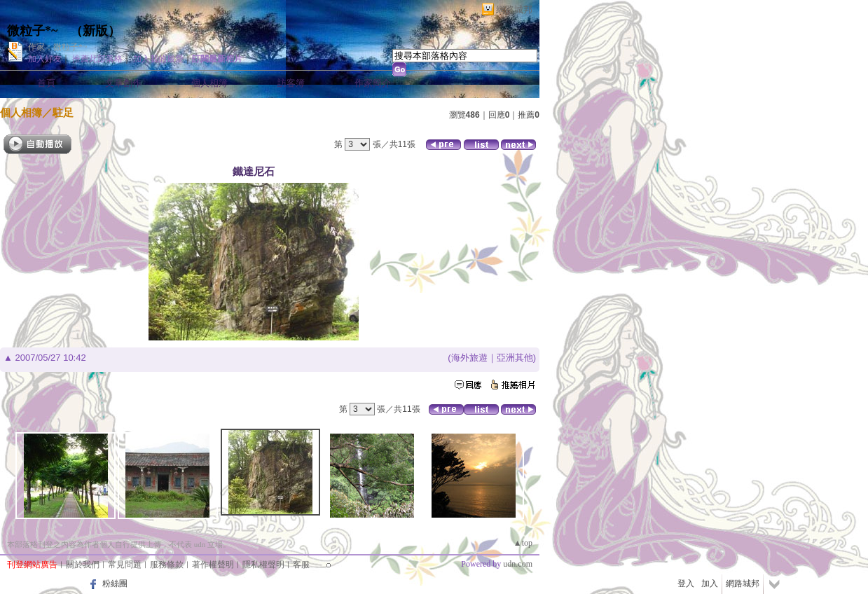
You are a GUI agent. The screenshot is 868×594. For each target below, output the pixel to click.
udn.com (518, 564)
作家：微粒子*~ (58, 47)
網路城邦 (514, 9)
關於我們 (83, 565)
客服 (301, 565)
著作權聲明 (213, 565)
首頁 (46, 83)
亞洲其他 (515, 358)
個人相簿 (209, 83)
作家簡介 (373, 83)
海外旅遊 (469, 358)
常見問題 (125, 565)
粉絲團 (115, 583)
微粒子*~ (32, 31)
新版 (95, 31)
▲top (523, 543)
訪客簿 (291, 83)
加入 (710, 583)
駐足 (63, 112)
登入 (686, 583)
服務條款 (167, 565)
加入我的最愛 (158, 59)
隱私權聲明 (263, 565)
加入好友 (45, 59)
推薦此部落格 (97, 59)
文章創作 (123, 83)
